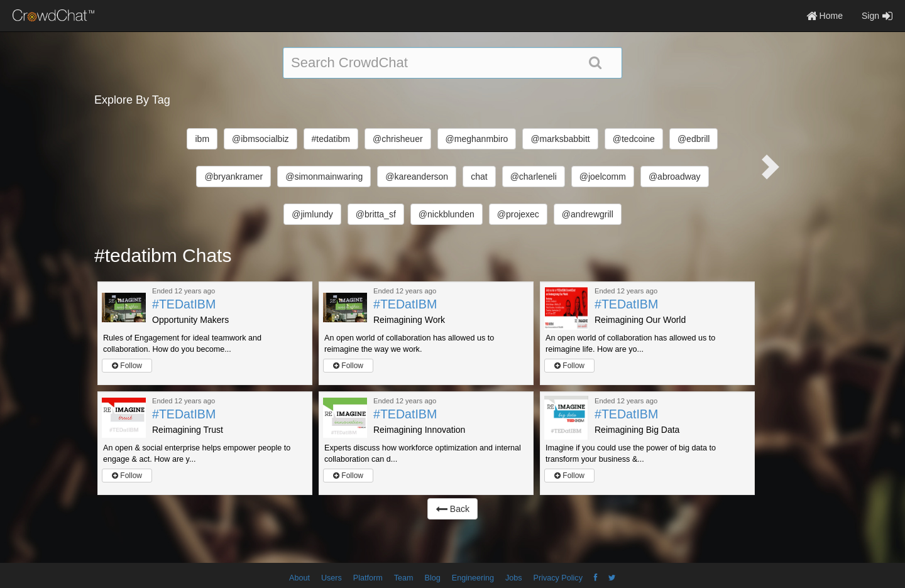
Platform (368, 578)
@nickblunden (447, 214)
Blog (433, 578)
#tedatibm (331, 139)
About (299, 578)
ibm (202, 139)
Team (404, 578)
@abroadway (675, 177)
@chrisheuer (398, 139)
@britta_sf (376, 214)
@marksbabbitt (560, 139)
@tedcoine (634, 139)
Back (452, 509)
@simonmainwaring (324, 177)
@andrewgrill (588, 214)
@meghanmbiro (477, 139)
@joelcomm (603, 177)
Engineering (473, 578)
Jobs (514, 578)
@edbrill (694, 139)
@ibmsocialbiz (260, 139)
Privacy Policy (558, 578)
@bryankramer (233, 177)
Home (825, 16)
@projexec (518, 214)
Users (332, 578)
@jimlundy (312, 214)
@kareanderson (417, 177)
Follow (127, 366)
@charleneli (534, 177)
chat (479, 177)
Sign (877, 16)
